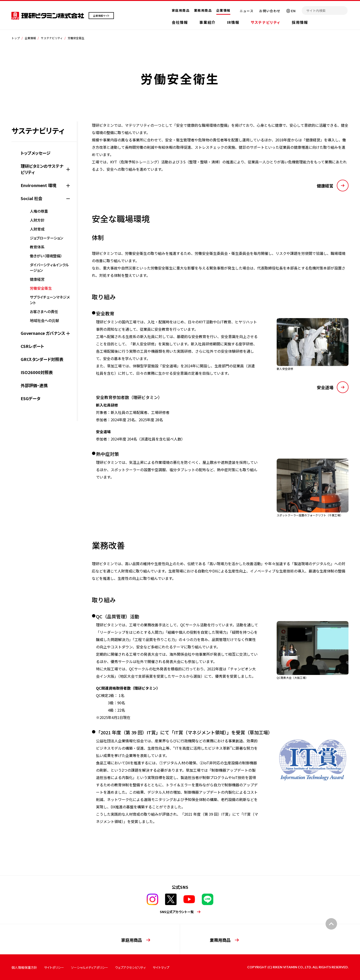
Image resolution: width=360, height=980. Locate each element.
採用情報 (300, 22)
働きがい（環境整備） (46, 256)
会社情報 (180, 22)
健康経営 (37, 279)
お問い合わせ (270, 11)
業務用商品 (203, 10)
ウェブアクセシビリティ (130, 967)
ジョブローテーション (46, 238)
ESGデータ (30, 398)
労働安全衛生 (41, 288)
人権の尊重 (39, 211)
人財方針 (37, 220)
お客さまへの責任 (44, 311)
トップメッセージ (36, 153)
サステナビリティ (266, 22)
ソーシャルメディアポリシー (90, 967)
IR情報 (233, 22)
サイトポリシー (54, 967)
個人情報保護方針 (24, 967)
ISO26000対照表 (37, 372)
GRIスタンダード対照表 (42, 359)
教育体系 (37, 247)
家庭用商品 (181, 10)
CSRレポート (32, 346)
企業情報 (223, 10)
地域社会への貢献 (44, 320)
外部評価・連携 (34, 385)
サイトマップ (161, 967)
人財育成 (37, 229)
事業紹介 (207, 22)
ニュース (247, 11)
